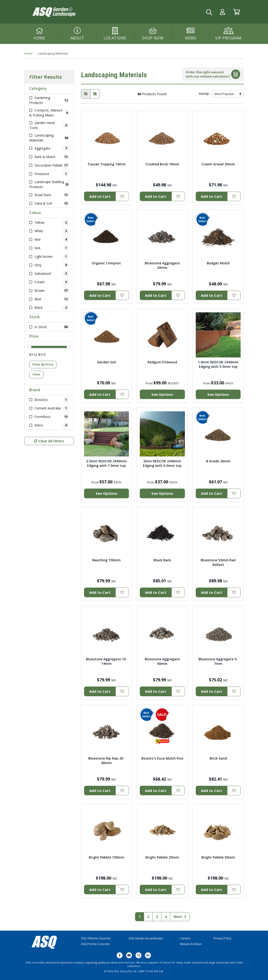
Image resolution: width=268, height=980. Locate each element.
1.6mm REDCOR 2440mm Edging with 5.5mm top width (218, 367)
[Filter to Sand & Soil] (49, 203)
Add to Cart (100, 196)
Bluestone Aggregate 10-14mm (106, 661)
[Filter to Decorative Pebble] (49, 165)
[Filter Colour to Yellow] (49, 222)
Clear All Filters (49, 441)
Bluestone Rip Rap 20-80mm (106, 761)
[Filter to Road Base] (49, 195)
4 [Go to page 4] (166, 917)
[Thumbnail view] (86, 94)
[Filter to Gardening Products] (49, 100)
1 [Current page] (140, 917)
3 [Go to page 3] (157, 917)
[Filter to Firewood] (49, 174)
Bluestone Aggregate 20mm (162, 265)
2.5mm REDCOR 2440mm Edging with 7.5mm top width (106, 466)
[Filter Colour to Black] (49, 307)
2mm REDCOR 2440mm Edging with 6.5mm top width (162, 466)
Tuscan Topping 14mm (106, 164)
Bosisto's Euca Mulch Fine (162, 758)
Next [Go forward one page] (180, 917)
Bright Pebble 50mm (218, 857)
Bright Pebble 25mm (162, 857)
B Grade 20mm (218, 461)
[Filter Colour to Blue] (49, 299)
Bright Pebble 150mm (106, 857)
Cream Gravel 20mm (218, 164)
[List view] (95, 94)
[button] (222, 12)
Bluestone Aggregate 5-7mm (218, 661)
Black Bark (162, 560)
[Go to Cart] (236, 12)
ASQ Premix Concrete (95, 944)
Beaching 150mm (106, 560)
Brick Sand (218, 758)
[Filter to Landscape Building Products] (49, 184)
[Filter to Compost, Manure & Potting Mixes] (49, 113)
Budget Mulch (218, 263)
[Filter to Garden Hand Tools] (49, 125)
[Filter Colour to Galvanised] (49, 273)
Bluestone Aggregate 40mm (162, 661)
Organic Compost (106, 263)
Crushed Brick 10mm (162, 164)
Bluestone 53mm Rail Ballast (218, 562)
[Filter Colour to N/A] (49, 248)
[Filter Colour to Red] (49, 239)
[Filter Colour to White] (49, 231)
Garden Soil (106, 362)
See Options (162, 394)
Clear (36, 374)
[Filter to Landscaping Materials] (49, 138)
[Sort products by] (228, 94)
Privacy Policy (222, 938)
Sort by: (204, 94)
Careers (185, 938)
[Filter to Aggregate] (49, 148)
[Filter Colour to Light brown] (49, 256)
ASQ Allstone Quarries (96, 938)
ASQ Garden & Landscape (146, 938)
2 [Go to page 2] (148, 917)
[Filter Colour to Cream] (49, 282)
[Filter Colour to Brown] (49, 290)
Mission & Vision (191, 944)
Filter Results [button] (46, 77)
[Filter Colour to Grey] (49, 265)
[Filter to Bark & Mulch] (49, 157)
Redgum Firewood (162, 362)
